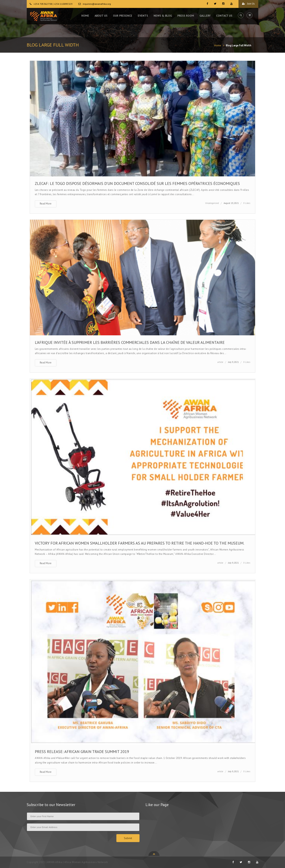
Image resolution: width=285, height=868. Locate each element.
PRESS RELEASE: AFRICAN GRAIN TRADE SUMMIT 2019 (82, 752)
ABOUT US (101, 16)
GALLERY (205, 16)
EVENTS (143, 16)
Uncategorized (212, 203)
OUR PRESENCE (123, 16)
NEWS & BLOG (163, 16)
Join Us (248, 4)
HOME (85, 16)
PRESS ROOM (186, 16)
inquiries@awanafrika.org (97, 4)
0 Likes (247, 203)
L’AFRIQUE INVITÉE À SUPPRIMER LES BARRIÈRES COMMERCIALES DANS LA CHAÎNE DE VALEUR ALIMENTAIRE (130, 342)
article (220, 362)
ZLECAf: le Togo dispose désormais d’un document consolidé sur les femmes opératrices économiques (137, 183)
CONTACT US (224, 16)
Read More (46, 204)
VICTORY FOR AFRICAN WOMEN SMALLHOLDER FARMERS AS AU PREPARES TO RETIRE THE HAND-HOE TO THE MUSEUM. (140, 543)
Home (218, 45)
